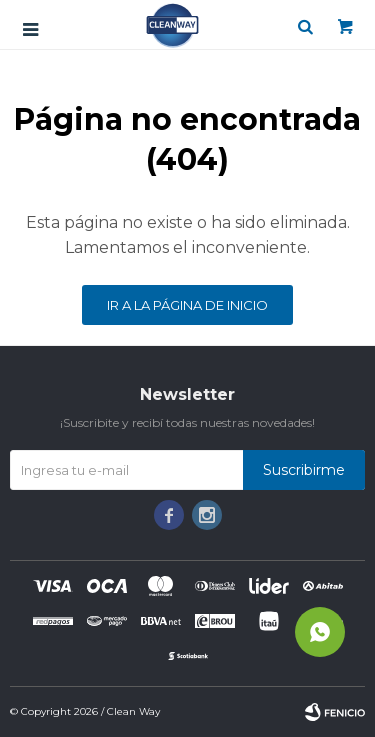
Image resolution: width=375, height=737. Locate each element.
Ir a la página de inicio (187, 305)
